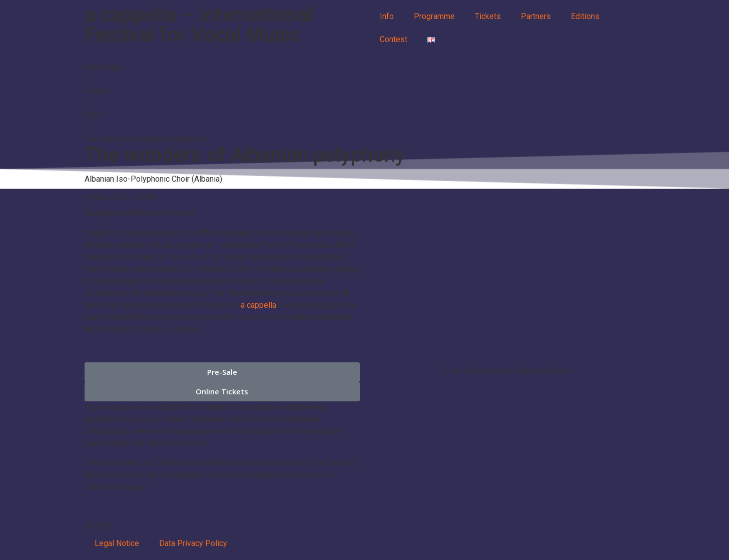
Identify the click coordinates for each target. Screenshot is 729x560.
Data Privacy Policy (193, 543)
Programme (434, 16)
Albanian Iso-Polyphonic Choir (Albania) (153, 179)
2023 (94, 115)
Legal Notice (117, 543)
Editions (585, 16)
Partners (536, 16)
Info (387, 16)
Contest (394, 39)
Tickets (488, 16)
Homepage (104, 67)
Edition (97, 91)
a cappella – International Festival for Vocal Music (199, 25)
